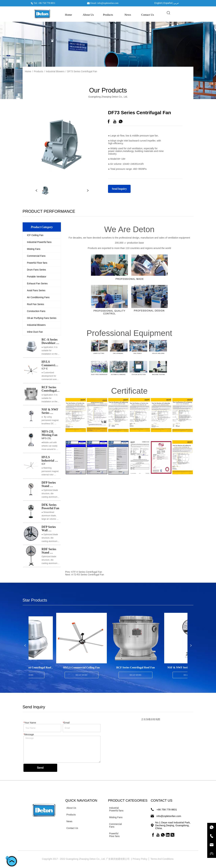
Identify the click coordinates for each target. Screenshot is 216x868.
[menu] (108, 15)
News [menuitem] (128, 15)
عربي (176, 3)
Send (40, 768)
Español (168, 3)
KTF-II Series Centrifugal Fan (87, 572)
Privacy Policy (140, 859)
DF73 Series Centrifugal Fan (82, 71)
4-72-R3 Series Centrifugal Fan (88, 575)
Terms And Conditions (162, 859)
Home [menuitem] (69, 15)
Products (38, 71)
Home (28, 71)
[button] (108, 15)
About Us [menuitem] (88, 15)
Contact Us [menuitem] (147, 15)
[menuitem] (108, 15)
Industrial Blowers (55, 71)
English (158, 3)
